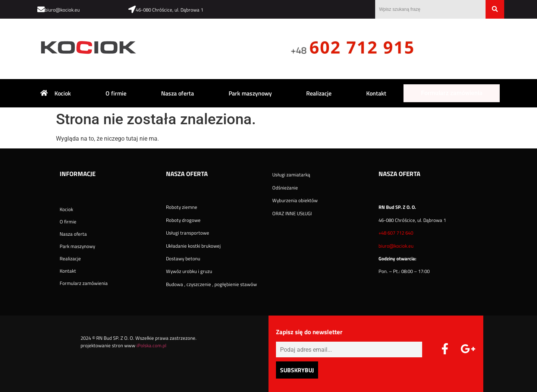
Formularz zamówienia (452, 93)
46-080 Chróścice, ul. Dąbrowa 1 (169, 10)
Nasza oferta (178, 93)
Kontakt (376, 93)
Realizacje (319, 93)
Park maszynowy (250, 93)
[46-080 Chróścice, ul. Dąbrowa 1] (132, 9)
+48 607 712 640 (396, 233)
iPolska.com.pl (151, 345)
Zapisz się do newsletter (309, 333)
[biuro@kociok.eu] (41, 9)
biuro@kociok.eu (62, 10)
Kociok (63, 93)
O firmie (116, 93)
